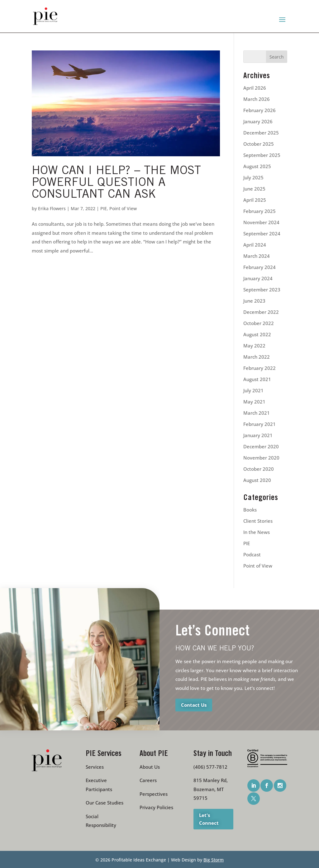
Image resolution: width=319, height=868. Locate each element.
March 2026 (257, 99)
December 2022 (261, 312)
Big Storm (214, 860)
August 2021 (257, 379)
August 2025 (257, 166)
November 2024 (261, 222)
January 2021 (258, 435)
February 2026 (259, 110)
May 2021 (254, 402)
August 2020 (257, 480)
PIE (104, 208)
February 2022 (259, 368)
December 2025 (261, 133)
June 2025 (254, 189)
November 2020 (261, 458)
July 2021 (253, 390)
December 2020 (261, 446)
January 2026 (258, 121)
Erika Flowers (52, 208)
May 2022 (254, 346)
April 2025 (255, 200)
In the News (257, 532)
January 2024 (258, 278)
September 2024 (262, 234)
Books (250, 510)
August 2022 (257, 334)
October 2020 (259, 469)
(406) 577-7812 (210, 767)
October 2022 (259, 323)
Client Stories (258, 521)
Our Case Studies (105, 803)
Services (95, 767)
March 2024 (257, 256)
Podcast (252, 554)
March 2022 (257, 357)
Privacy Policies (156, 807)
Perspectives (154, 794)
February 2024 (259, 267)
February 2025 (259, 211)
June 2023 (254, 301)
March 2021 (257, 413)
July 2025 (253, 177)
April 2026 (255, 88)
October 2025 (259, 144)
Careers (148, 780)
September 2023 (262, 290)
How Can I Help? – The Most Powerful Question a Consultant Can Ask (116, 183)
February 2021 (259, 424)
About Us (150, 767)
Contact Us (194, 705)
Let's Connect (209, 819)
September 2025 (262, 155)
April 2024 (255, 245)
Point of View (123, 208)
